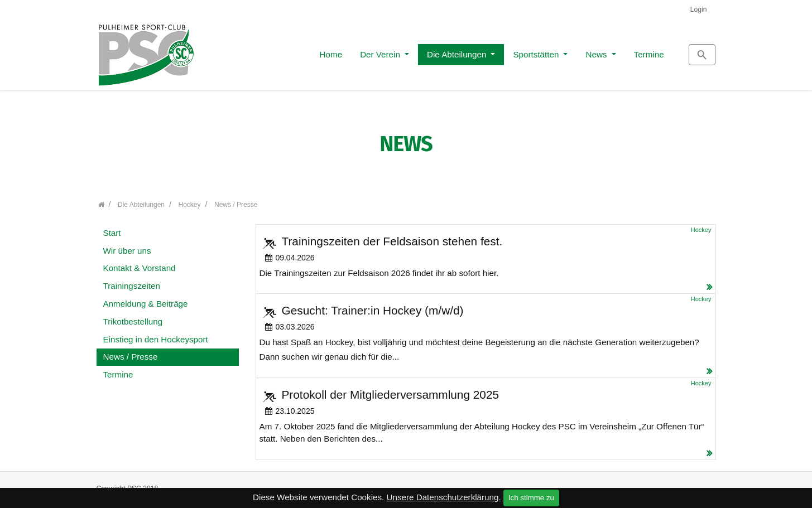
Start (112, 227)
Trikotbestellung (133, 315)
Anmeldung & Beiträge (146, 297)
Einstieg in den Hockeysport (156, 333)
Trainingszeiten (132, 280)
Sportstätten (487, 51)
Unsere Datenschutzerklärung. (444, 497)
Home (281, 51)
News (547, 51)
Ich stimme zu (531, 498)
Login (699, 9)
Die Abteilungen (408, 51)
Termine (599, 51)
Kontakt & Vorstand (140, 262)
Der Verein (331, 51)
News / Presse (131, 351)
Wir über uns (127, 245)
